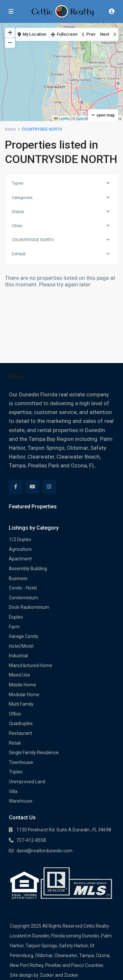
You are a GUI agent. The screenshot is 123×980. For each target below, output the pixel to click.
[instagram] (49, 487)
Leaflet (62, 118)
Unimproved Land (27, 782)
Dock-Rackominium (29, 607)
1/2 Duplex (20, 539)
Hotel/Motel (21, 646)
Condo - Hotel (23, 588)
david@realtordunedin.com (44, 851)
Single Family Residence (34, 753)
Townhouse (21, 762)
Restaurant (20, 733)
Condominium (23, 598)
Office (15, 714)
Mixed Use (20, 675)
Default (19, 254)
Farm (14, 627)
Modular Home (24, 695)
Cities (17, 226)
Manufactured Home (31, 665)
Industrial (18, 656)
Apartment (20, 559)
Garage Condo (24, 636)
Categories (22, 198)
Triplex (16, 772)
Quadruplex (21, 723)
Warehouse (21, 801)
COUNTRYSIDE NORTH (33, 240)
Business (18, 578)
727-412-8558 (31, 840)
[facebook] (16, 487)
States (18, 212)
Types (18, 183)
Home (10, 129)
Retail (15, 743)
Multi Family (21, 704)
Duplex (16, 617)
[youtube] (32, 487)
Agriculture (20, 549)
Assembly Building (28, 569)
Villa (13, 791)
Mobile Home (22, 685)
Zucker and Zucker (59, 975)
